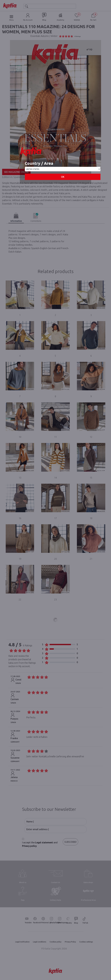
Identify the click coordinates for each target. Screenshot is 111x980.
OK (63, 177)
